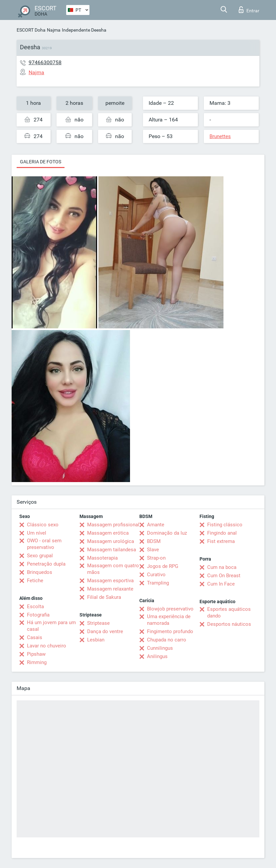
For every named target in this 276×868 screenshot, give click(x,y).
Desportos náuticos (229, 624)
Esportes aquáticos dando (229, 612)
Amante (156, 525)
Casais (35, 637)
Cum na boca (222, 567)
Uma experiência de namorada (169, 620)
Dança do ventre (105, 631)
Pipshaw (36, 654)
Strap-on (156, 558)
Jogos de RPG (163, 566)
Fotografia (38, 615)
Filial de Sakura (104, 597)
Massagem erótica (108, 533)
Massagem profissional (113, 525)
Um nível (37, 533)
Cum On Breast (224, 576)
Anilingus (157, 656)
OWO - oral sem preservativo (44, 544)
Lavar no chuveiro (47, 646)
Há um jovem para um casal (51, 626)
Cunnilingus (160, 648)
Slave (153, 550)
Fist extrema (221, 541)
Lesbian (96, 640)
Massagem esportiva (110, 581)
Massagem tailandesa (112, 550)
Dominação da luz (167, 533)
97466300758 (45, 62)
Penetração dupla (46, 564)
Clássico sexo (43, 525)
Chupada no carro (167, 640)
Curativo (156, 575)
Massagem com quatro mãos (113, 569)
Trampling (158, 583)
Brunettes (220, 136)
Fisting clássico (225, 525)
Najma (54, 30)
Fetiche (35, 581)
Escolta (35, 607)
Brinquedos (40, 572)
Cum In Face (221, 584)
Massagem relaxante (110, 589)
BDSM (154, 541)
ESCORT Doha (31, 30)
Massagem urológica (111, 541)
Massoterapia (102, 558)
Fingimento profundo (170, 631)
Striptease (98, 623)
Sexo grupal (40, 556)
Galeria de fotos (41, 162)
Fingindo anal (222, 533)
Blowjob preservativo (170, 609)
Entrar (249, 10)
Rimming (37, 662)
